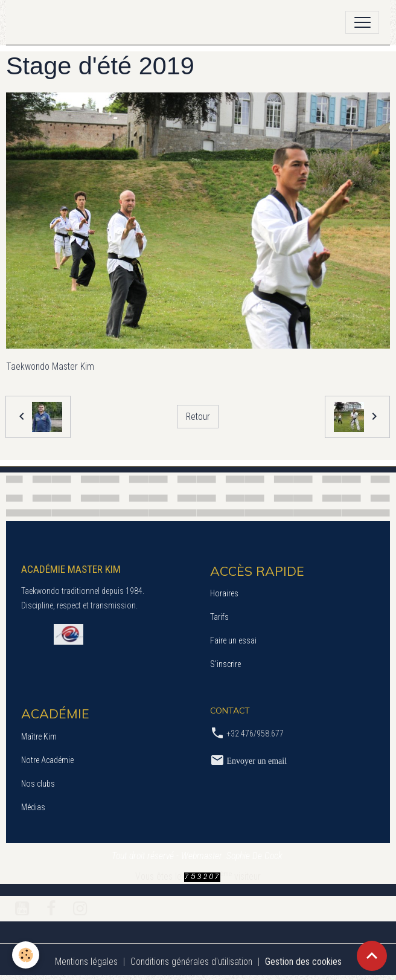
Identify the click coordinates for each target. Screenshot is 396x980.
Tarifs (219, 617)
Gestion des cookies (303, 962)
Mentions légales (86, 962)
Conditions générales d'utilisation (191, 962)
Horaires (224, 593)
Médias (33, 807)
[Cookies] (26, 955)
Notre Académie (47, 760)
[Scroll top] (372, 956)
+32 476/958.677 (255, 733)
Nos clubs (38, 784)
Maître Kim (39, 737)
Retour (198, 417)
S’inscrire (225, 664)
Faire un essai (233, 640)
